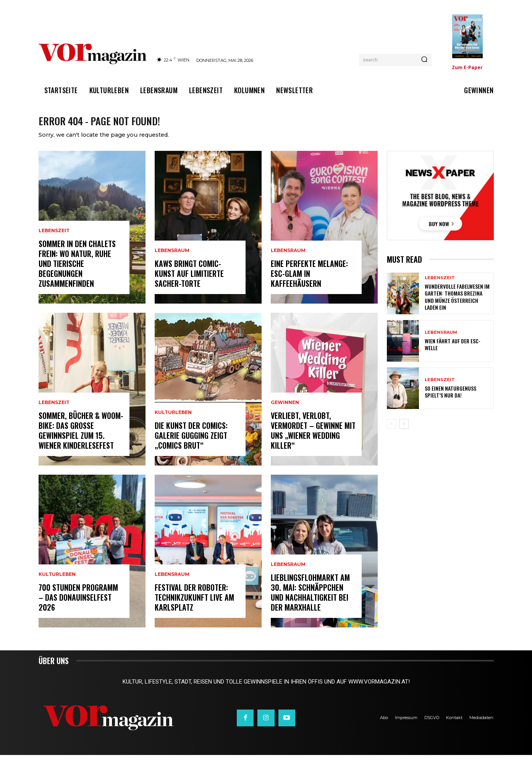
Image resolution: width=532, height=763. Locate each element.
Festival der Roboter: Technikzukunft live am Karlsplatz (194, 605)
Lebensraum (172, 259)
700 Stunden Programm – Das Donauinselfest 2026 (78, 605)
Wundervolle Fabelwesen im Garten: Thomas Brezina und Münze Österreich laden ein (457, 305)
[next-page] (404, 432)
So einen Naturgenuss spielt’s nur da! (450, 400)
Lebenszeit (54, 239)
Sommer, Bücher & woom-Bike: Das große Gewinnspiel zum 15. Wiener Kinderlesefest (81, 438)
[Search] (424, 60)
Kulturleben (57, 582)
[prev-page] (392, 432)
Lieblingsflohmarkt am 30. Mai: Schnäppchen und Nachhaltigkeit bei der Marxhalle (310, 600)
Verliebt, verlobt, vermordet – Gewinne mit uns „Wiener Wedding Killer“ (313, 438)
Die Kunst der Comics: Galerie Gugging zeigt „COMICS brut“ (191, 443)
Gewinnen (285, 411)
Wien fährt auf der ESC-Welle (453, 352)
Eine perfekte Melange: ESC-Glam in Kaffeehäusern (309, 281)
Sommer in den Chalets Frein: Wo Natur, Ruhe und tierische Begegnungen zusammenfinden (77, 272)
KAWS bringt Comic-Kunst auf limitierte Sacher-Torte (189, 281)
